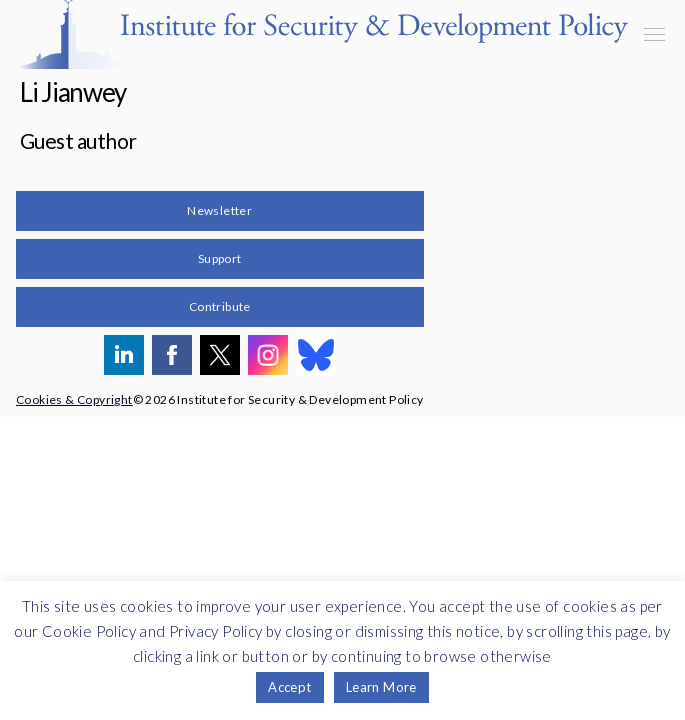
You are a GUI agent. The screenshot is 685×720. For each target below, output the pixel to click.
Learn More (381, 687)
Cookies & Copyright (74, 399)
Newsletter (219, 210)
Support (220, 258)
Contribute (220, 306)
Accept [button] (289, 687)
